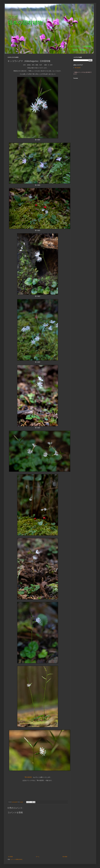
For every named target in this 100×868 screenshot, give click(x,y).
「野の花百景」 (28, 777)
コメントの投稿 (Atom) (16, 859)
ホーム (38, 857)
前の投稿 (65, 857)
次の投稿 (10, 857)
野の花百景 (78, 68)
